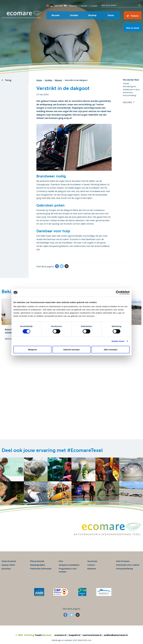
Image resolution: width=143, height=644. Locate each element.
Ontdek (74, 15)
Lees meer (127, 102)
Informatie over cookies (128, 565)
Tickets (134, 16)
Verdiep (92, 15)
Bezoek (56, 15)
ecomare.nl (60, 635)
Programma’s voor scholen (68, 570)
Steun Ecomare (9, 561)
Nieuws (58, 80)
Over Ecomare (123, 561)
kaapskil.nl (75, 635)
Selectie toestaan (72, 349)
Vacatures (92, 561)
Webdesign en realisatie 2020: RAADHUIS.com (71, 640)
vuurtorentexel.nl (92, 635)
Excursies (73, 6)
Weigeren (32, 349)
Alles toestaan (111, 349)
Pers (61, 561)
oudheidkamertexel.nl (116, 635)
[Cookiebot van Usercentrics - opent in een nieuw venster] (118, 293)
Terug (8, 80)
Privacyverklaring (124, 569)
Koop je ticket (8, 565)
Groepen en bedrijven (69, 565)
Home (39, 80)
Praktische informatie (41, 569)
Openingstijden (38, 565)
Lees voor (60, 5)
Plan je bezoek (37, 561)
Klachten (92, 569)
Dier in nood (133, 28)
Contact (94, 6)
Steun (111, 15)
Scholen (84, 6)
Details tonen (118, 341)
